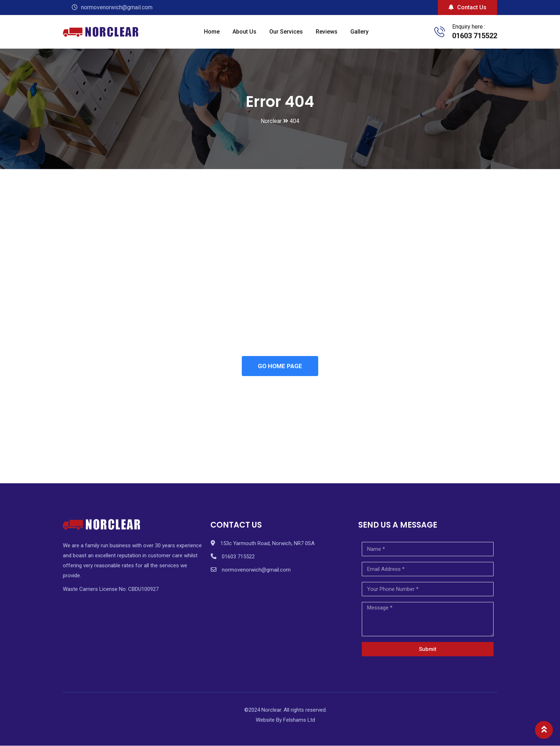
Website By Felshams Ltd (285, 721)
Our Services (286, 32)
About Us (244, 32)
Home (212, 32)
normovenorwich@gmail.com (256, 570)
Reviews (327, 32)
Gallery (359, 32)
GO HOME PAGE (280, 366)
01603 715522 (475, 36)
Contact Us (467, 7)
